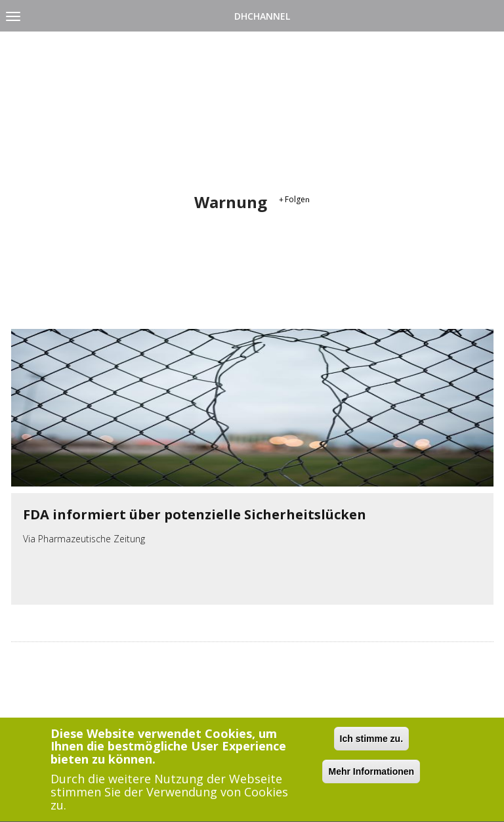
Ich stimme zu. (371, 740)
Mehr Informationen (371, 773)
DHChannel (262, 16)
